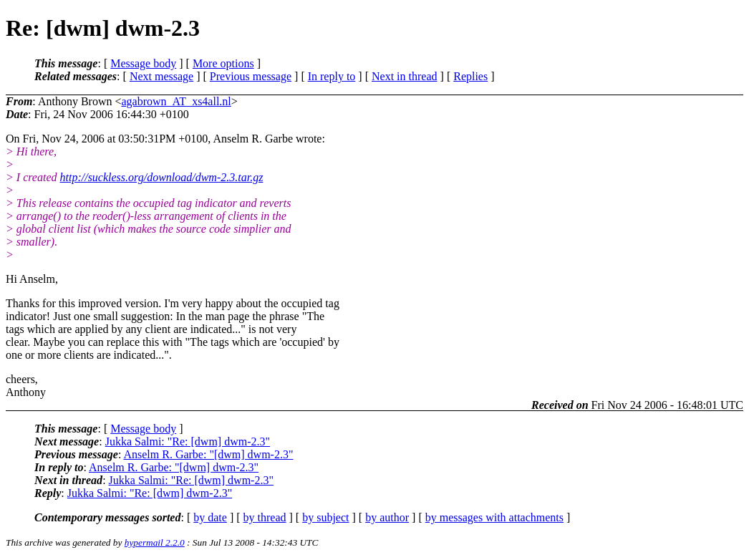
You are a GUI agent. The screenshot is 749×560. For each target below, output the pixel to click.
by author (387, 517)
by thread (265, 517)
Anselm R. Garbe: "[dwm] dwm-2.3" (208, 454)
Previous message (251, 76)
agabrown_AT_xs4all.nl (176, 101)
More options (223, 63)
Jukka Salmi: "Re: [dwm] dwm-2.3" (188, 441)
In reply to (332, 76)
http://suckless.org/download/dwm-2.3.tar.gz (162, 177)
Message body (143, 63)
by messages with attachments (494, 517)
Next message (161, 76)
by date (210, 517)
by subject (325, 517)
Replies (470, 76)
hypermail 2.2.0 (155, 542)
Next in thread (405, 76)
